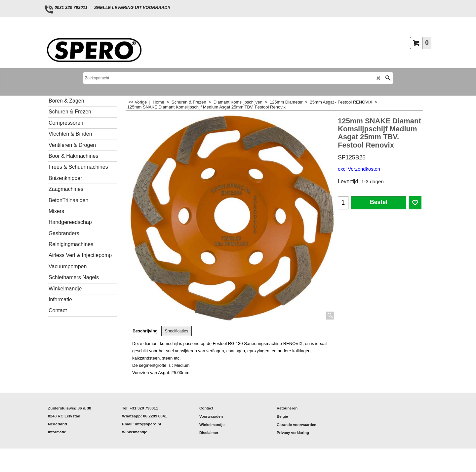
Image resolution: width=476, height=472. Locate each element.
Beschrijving (145, 331)
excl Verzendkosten (359, 169)
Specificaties (177, 331)
